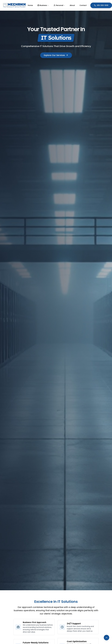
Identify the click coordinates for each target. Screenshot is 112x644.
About (72, 5)
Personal (59, 5)
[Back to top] (106, 638)
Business (43, 5)
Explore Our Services (56, 55)
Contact (83, 5)
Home (30, 5)
